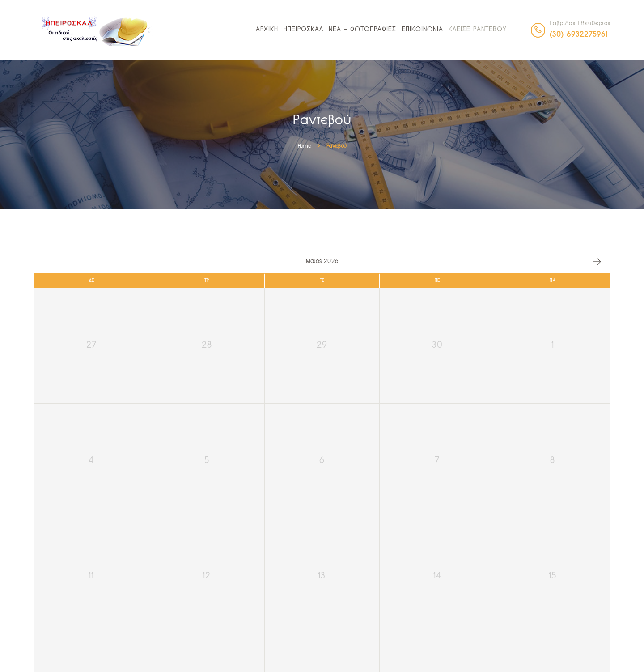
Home (304, 146)
